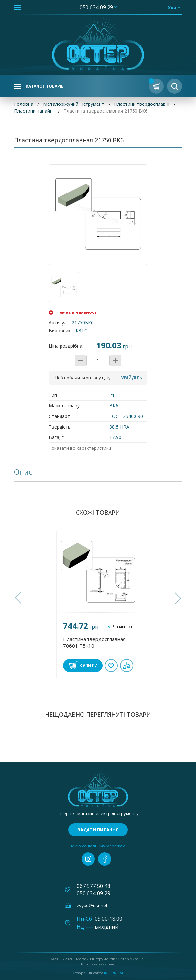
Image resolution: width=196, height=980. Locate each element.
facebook (105, 859)
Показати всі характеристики (80, 448)
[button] (19, 598)
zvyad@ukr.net (92, 905)
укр (172, 7)
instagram (88, 859)
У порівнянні (127, 666)
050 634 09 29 (96, 7)
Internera (114, 973)
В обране (111, 666)
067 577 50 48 (93, 886)
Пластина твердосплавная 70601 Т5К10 (94, 642)
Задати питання (98, 830)
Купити (88, 665)
